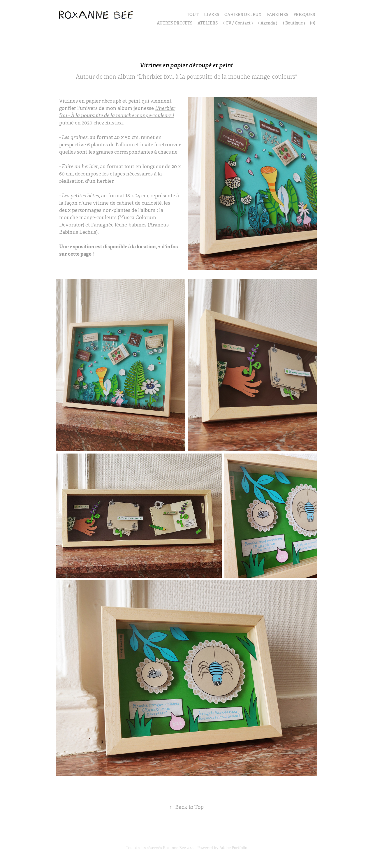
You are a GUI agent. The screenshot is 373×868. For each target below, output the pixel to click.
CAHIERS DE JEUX (243, 15)
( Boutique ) (294, 23)
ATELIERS (208, 23)
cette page (80, 254)
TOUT (193, 15)
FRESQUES (304, 15)
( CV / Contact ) (238, 23)
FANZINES (278, 15)
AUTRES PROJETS (175, 23)
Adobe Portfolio (233, 848)
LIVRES (212, 15)
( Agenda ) (268, 23)
